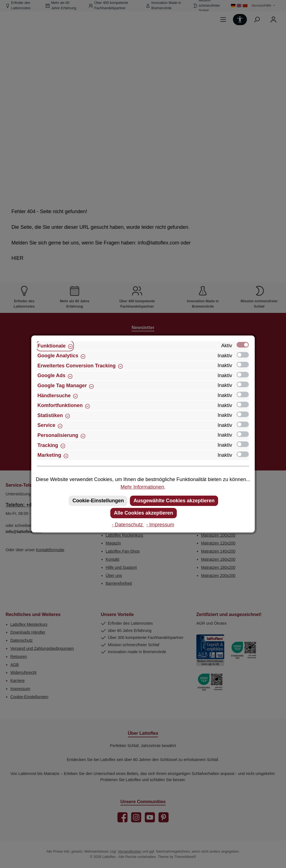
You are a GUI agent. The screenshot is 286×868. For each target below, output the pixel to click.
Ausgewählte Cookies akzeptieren (174, 501)
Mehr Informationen (142, 487)
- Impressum (160, 525)
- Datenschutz (128, 525)
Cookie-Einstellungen (98, 501)
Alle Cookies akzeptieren (144, 513)
